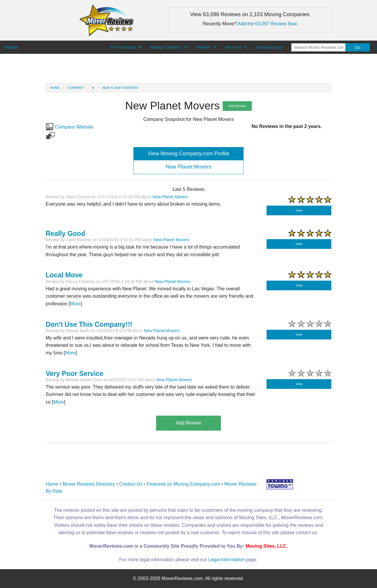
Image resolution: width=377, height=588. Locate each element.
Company (76, 88)
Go (358, 47)
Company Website (70, 127)
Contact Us (131, 484)
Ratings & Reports (166, 47)
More (75, 304)
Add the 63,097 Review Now (267, 24)
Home (55, 88)
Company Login (269, 47)
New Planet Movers (120, 88)
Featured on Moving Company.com (183, 484)
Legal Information (226, 560)
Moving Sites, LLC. (267, 546)
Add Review (237, 106)
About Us (233, 47)
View (299, 210)
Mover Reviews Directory (89, 484)
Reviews (203, 47)
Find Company (123, 47)
